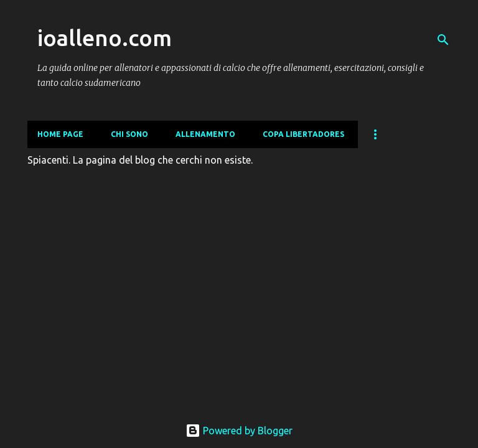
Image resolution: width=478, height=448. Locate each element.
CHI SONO (129, 134)
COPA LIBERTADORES (303, 134)
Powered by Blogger (239, 431)
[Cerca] (443, 40)
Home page (60, 134)
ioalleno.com (105, 38)
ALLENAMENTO (205, 134)
